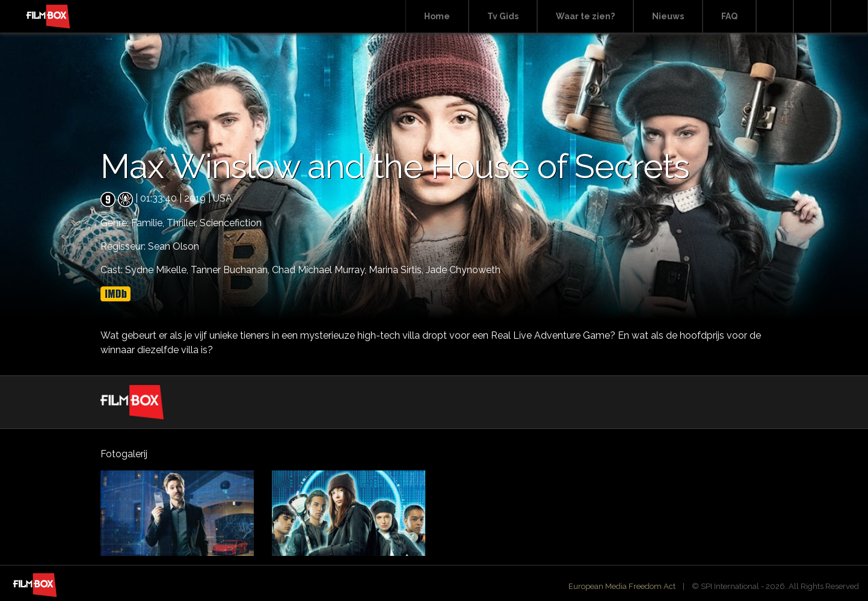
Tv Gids (503, 16)
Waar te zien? (585, 16)
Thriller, (183, 223)
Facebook (812, 17)
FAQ (729, 16)
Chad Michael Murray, (320, 270)
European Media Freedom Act (622, 586)
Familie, (149, 223)
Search (775, 17)
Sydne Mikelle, (158, 270)
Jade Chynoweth (463, 270)
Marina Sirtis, (397, 270)
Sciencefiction (231, 223)
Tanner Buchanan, (231, 270)
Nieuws (668, 16)
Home (437, 16)
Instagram (849, 17)
